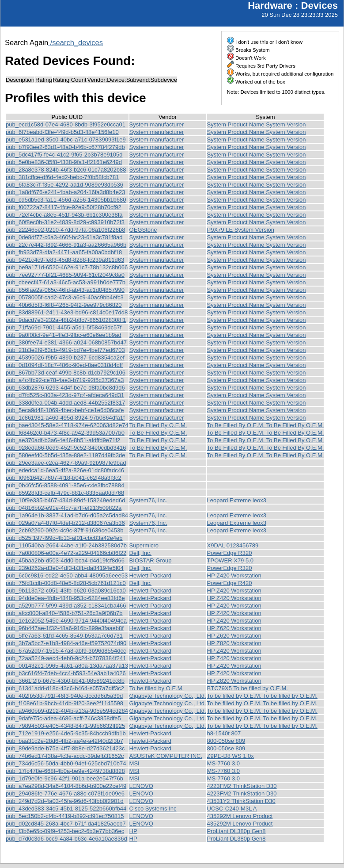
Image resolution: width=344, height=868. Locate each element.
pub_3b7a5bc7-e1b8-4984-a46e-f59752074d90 (66, 643)
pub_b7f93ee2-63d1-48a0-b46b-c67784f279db (65, 147)
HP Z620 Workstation (234, 628)
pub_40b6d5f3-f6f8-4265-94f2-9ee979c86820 (64, 305)
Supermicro (144, 545)
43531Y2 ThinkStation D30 (241, 801)
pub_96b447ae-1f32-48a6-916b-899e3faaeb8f (65, 628)
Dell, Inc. (141, 553)
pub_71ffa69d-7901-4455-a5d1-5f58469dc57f (64, 327)
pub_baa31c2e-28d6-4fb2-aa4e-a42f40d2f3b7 (64, 741)
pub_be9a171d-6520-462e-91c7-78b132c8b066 (67, 267)
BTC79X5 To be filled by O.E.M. (248, 688)
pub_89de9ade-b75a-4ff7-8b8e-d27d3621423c (65, 748)
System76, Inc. (148, 500)
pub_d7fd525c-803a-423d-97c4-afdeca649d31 (65, 395)
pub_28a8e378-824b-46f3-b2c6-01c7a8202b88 (66, 170)
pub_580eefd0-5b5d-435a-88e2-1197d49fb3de (65, 455)
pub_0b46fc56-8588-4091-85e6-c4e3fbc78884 (65, 485)
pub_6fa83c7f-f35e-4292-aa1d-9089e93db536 (64, 185)
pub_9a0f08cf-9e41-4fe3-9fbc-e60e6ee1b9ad (64, 335)
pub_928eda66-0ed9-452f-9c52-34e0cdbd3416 (66, 448)
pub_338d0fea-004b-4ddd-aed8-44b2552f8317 (65, 403)
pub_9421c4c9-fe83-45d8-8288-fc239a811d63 (65, 260)
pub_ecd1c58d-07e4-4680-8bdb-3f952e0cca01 (66, 124)
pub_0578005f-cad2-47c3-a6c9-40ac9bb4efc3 (65, 297)
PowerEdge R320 (230, 553)
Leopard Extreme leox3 (237, 500)
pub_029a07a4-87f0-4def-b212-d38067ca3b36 (65, 523)
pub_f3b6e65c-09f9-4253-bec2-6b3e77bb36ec (65, 831)
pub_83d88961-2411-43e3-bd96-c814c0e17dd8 (67, 312)
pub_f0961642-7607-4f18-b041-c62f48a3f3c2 (64, 478)
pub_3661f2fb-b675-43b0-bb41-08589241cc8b (65, 681)
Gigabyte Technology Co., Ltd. (168, 696)
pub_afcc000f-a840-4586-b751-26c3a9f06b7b (64, 613)
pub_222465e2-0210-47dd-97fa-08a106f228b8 (65, 230)
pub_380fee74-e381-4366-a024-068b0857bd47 (66, 342)
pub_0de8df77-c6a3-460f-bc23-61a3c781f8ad (64, 237)
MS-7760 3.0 (223, 763)
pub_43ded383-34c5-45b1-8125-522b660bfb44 (66, 809)
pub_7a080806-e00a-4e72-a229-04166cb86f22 (66, 553)
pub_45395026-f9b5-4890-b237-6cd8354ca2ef (65, 358)
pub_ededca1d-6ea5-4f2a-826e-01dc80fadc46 (65, 470)
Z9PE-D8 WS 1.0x (231, 756)
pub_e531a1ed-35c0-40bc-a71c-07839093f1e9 (66, 140)
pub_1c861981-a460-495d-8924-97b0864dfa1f (65, 418)
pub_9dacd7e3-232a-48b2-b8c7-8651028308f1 (66, 320)
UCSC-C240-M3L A (232, 809)
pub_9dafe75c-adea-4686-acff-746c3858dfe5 (63, 718)
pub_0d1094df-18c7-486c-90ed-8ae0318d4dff (64, 365)
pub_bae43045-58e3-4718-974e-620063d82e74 (67, 425)
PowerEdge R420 (230, 583)
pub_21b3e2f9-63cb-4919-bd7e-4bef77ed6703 (65, 350)
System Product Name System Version (257, 124)
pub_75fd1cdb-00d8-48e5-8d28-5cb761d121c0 (66, 583)
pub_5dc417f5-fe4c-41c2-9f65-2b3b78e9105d (64, 155)
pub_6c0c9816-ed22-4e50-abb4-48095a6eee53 (67, 575)
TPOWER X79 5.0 (230, 560)
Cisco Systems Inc (153, 809)
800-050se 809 (226, 741)
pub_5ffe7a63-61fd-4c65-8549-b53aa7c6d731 (64, 636)
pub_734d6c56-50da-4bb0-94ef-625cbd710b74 (66, 763)
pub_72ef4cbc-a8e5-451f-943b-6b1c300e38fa (64, 215)
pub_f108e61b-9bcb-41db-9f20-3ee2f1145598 (64, 703)
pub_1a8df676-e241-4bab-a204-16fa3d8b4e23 (65, 192)
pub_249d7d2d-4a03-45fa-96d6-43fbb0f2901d (65, 801)
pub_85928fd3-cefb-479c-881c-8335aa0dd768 (65, 493)
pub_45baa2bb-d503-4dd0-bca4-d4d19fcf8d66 (65, 560)
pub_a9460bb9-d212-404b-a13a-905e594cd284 (67, 711)
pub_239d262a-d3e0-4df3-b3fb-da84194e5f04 (65, 568)
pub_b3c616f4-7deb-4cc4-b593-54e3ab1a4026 (66, 673)
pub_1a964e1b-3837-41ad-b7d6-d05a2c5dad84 (67, 515)
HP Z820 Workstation (234, 643)
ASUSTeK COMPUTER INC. (166, 756)
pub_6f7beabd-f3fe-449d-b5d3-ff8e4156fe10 (62, 132)
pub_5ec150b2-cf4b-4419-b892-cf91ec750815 (65, 816)
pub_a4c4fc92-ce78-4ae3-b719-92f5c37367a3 (65, 380)
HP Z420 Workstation (234, 575)
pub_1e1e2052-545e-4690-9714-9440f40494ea (66, 621)
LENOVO (141, 786)
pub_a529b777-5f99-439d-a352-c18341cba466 (66, 606)
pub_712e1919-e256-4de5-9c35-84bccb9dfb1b (66, 733)
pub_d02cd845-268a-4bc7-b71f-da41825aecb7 (66, 824)
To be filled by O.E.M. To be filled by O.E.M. (262, 696)
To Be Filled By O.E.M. (158, 425)
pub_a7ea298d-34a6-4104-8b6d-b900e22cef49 (66, 786)
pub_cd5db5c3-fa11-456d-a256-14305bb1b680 (66, 200)
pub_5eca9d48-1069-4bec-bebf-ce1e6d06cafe (65, 410)
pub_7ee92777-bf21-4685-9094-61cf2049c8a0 (65, 275)
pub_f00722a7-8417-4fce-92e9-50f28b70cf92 (64, 207)
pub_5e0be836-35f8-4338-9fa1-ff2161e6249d (64, 162)
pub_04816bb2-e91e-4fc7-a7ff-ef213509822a (64, 508)
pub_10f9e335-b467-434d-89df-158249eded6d (65, 500)
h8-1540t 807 (224, 733)
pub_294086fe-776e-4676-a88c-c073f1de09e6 (65, 793)
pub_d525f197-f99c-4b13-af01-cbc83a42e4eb (64, 538)
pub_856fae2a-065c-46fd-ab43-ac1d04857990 (65, 290)
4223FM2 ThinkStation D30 (242, 786)
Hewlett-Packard (150, 575)
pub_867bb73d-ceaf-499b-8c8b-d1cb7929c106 (66, 373)
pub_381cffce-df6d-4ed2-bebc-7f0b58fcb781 (62, 177)
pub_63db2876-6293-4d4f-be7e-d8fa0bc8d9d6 (65, 388)
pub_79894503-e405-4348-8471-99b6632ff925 (65, 726)
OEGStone (143, 230)
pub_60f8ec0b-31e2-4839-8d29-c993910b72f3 (65, 222)
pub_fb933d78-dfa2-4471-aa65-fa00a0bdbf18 (64, 252)
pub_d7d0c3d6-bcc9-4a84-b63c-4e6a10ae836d (66, 839)
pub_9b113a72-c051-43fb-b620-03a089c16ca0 (66, 591)
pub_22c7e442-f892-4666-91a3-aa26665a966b (66, 245)
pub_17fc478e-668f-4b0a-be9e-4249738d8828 (65, 771)
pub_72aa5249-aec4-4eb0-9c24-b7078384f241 (66, 658)
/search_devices (76, 42)
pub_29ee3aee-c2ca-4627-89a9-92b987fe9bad (66, 463)
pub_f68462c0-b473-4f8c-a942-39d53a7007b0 (65, 433)
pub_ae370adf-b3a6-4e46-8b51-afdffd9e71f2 (63, 440)
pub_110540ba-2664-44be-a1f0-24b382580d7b (66, 545)
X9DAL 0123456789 (233, 545)
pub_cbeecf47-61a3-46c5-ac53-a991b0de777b (66, 282)
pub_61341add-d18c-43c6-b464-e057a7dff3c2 (65, 688)
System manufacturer (157, 124)
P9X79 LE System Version (241, 230)
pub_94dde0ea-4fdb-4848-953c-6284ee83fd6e (65, 598)
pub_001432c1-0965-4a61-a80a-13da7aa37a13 (67, 666)
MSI (134, 763)
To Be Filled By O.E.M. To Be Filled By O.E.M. (266, 425)
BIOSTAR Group (151, 560)
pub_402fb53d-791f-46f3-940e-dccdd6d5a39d (64, 696)
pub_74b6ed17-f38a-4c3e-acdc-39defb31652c (65, 756)
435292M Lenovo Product (240, 816)
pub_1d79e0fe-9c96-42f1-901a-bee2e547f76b (64, 778)
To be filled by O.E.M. (157, 688)
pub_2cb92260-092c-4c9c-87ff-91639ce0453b (64, 530)
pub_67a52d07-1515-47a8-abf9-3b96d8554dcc (66, 651)
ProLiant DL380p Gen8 (236, 831)
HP (133, 831)
